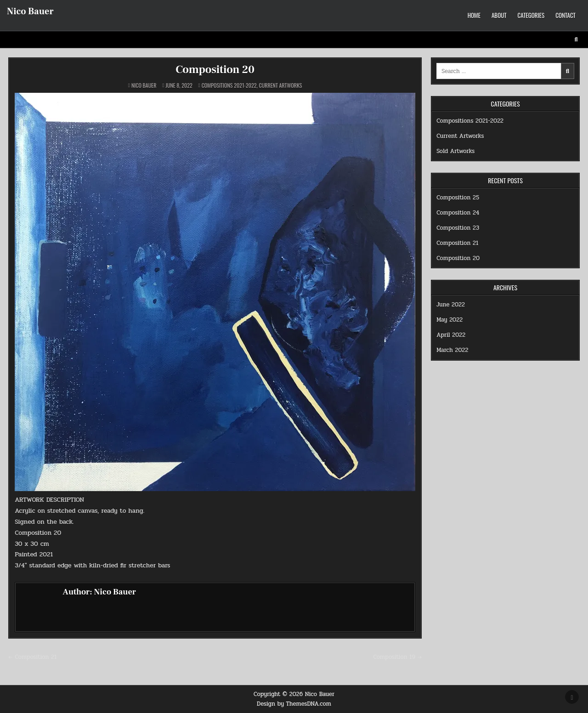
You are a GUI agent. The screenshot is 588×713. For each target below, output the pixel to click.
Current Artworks (281, 85)
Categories (531, 15)
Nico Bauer (30, 11)
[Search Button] (576, 40)
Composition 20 (215, 70)
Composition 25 (458, 198)
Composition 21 (457, 243)
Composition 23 (458, 228)
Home (474, 15)
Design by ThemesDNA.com (294, 704)
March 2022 (452, 350)
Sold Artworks (455, 151)
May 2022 (449, 320)
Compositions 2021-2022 (229, 85)
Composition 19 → (397, 657)
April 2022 (451, 335)
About (499, 15)
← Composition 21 (32, 657)
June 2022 (451, 305)
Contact (565, 15)
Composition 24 (458, 213)
